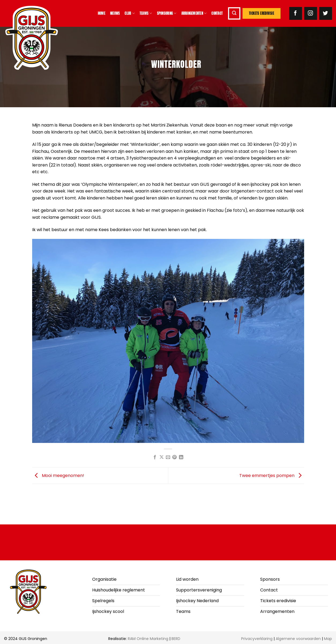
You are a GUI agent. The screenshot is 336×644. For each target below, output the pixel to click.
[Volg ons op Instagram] (311, 13)
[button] (234, 13)
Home (102, 13)
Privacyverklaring (257, 639)
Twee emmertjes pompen (272, 475)
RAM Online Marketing (148, 639)
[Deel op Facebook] (155, 457)
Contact (217, 13)
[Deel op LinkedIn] (181, 457)
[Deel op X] (161, 457)
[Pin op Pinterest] (174, 457)
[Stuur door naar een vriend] (168, 457)
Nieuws (115, 13)
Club (130, 13)
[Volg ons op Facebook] (296, 13)
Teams (146, 13)
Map (328, 639)
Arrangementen (194, 13)
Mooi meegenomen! (58, 475)
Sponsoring (167, 13)
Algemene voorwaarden (298, 639)
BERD (176, 639)
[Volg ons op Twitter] (326, 13)
